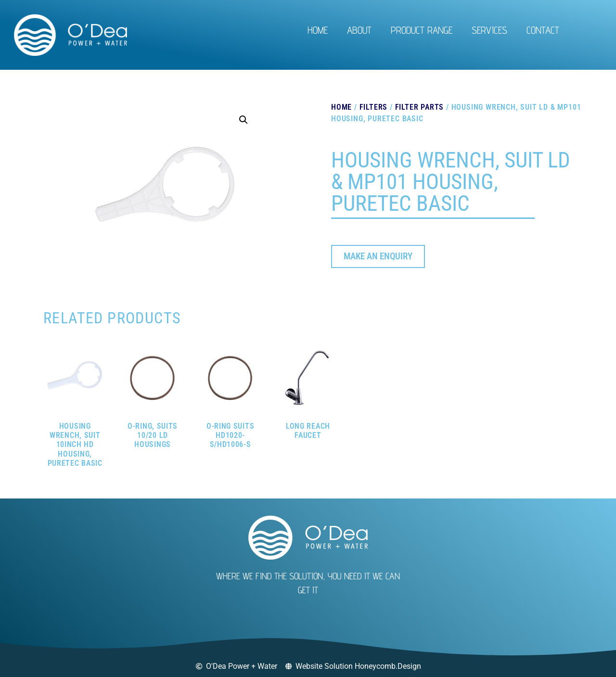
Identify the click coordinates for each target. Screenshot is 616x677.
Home (318, 30)
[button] (244, 120)
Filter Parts (420, 107)
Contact (543, 30)
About (359, 30)
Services (489, 30)
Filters (374, 107)
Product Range (422, 30)
